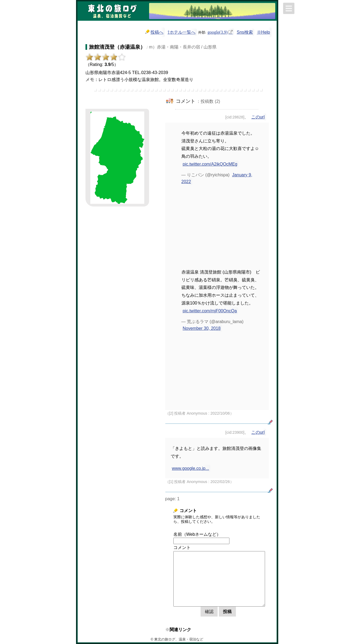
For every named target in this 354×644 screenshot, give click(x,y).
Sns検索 (245, 32)
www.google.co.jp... (191, 468)
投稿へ (154, 32)
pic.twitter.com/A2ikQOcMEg (210, 164)
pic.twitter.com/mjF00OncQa (210, 311)
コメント (182, 547)
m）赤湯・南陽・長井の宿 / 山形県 (183, 47)
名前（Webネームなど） (197, 534)
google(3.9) (218, 32)
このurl (258, 117)
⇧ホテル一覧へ (181, 32)
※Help (264, 32)
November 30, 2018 (202, 328)
